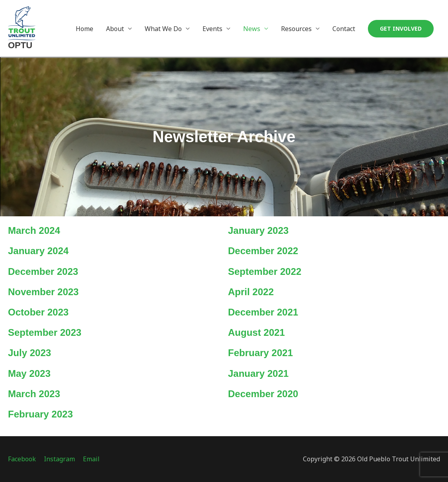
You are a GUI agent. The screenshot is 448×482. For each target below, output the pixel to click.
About (115, 29)
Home (84, 29)
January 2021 (258, 373)
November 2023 (43, 292)
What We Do (163, 29)
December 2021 (263, 312)
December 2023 (43, 271)
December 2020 (263, 394)
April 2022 (251, 292)
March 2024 (34, 230)
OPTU (20, 45)
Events (212, 29)
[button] (401, 29)
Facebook (22, 459)
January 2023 (258, 230)
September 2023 (45, 332)
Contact (344, 29)
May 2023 (29, 373)
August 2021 (256, 332)
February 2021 (260, 353)
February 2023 (40, 414)
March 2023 (34, 394)
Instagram (59, 459)
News (252, 29)
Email (91, 459)
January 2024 (38, 251)
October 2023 (38, 312)
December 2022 (263, 251)
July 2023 (29, 353)
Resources (296, 29)
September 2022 (265, 271)
